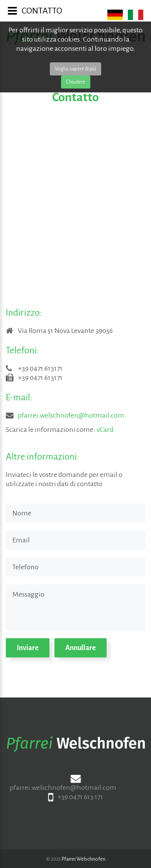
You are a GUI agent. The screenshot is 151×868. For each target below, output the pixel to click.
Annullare (81, 648)
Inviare (28, 648)
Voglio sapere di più (75, 69)
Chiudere (76, 82)
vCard (105, 430)
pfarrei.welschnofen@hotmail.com (71, 415)
